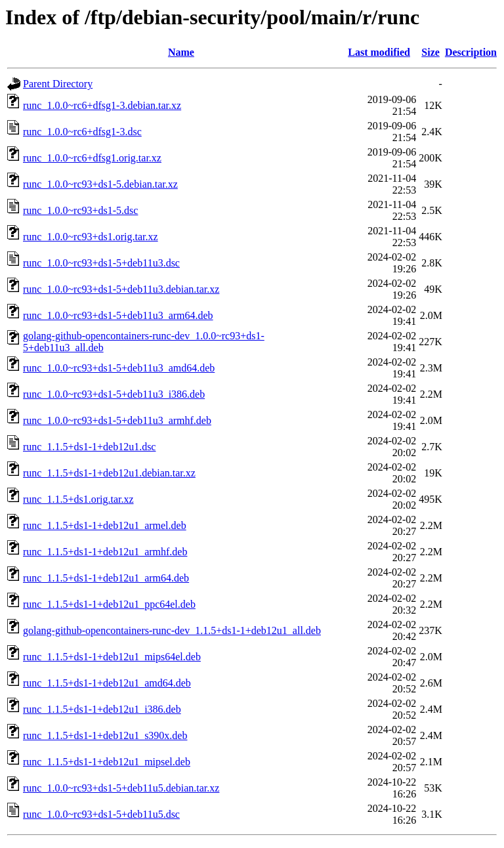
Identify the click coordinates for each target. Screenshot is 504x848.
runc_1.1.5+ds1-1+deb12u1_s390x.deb (105, 735)
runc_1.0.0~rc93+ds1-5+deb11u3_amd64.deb (119, 368)
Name (181, 52)
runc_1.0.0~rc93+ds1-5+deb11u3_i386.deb (114, 394)
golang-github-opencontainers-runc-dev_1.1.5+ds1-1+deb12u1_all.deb (172, 630)
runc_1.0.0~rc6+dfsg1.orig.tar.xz (92, 158)
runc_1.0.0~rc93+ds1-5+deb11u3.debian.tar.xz (121, 289)
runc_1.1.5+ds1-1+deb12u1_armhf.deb (105, 552)
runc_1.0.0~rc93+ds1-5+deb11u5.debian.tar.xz (121, 788)
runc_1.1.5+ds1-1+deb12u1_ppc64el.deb (109, 604)
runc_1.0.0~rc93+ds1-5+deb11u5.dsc (101, 814)
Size (430, 52)
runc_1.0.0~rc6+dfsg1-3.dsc (82, 132)
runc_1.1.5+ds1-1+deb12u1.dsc (89, 447)
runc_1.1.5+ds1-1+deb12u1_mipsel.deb (107, 762)
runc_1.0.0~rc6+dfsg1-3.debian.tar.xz (102, 105)
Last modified (379, 52)
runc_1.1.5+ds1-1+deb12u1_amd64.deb (107, 683)
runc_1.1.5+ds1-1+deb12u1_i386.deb (102, 709)
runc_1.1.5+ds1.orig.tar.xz (78, 499)
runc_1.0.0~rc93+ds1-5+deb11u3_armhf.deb (117, 420)
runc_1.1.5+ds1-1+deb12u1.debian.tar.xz (109, 473)
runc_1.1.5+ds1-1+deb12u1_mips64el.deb (112, 657)
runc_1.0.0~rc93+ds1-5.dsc (80, 210)
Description (471, 52)
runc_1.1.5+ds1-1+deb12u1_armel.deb (105, 525)
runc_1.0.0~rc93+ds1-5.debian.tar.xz (100, 184)
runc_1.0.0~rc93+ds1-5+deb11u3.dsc (101, 263)
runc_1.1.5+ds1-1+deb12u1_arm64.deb (106, 578)
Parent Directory (58, 84)
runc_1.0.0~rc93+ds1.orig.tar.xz (91, 237)
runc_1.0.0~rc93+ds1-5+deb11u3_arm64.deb (118, 315)
